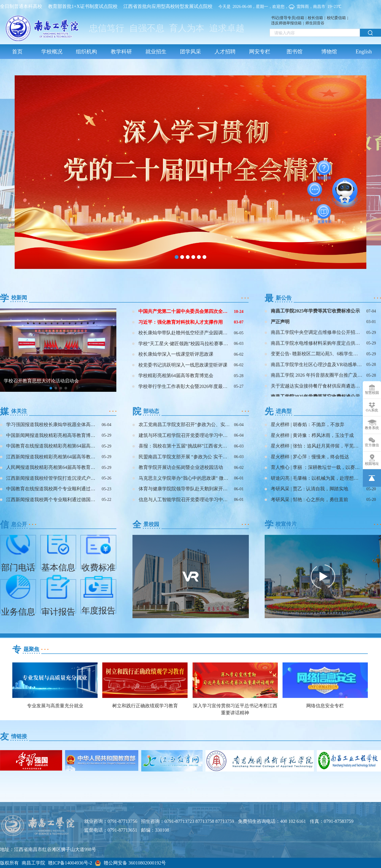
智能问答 (324, 168)
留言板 (315, 189)
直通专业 (324, 211)
